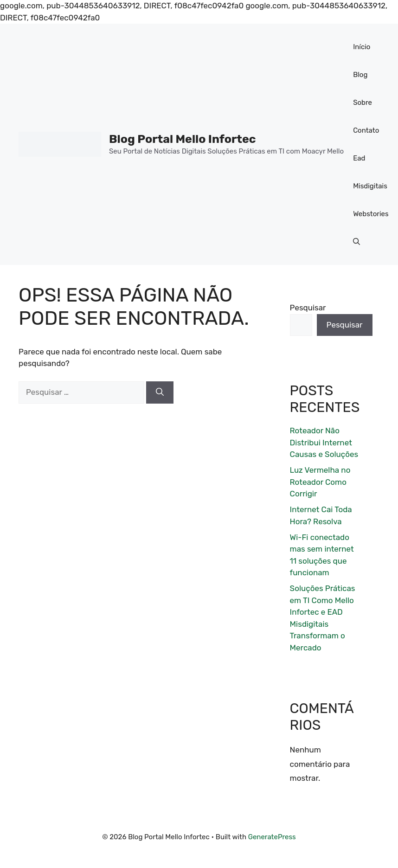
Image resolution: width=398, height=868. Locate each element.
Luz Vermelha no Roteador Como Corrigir (320, 482)
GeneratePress (272, 837)
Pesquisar (308, 308)
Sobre (363, 103)
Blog (360, 75)
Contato (366, 130)
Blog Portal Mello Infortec (183, 139)
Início (362, 47)
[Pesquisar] (160, 392)
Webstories (371, 214)
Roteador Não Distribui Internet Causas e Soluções (324, 442)
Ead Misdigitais (370, 172)
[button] (356, 242)
